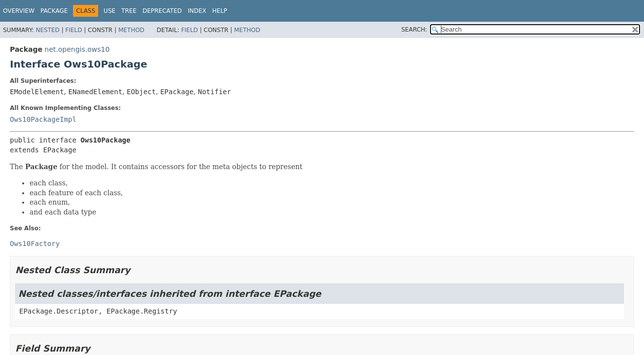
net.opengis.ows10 (77, 49)
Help (220, 11)
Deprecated (162, 11)
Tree (129, 11)
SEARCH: (414, 30)
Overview (19, 11)
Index (197, 11)
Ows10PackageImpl (43, 119)
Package (54, 11)
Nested (47, 30)
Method (131, 30)
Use (109, 11)
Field (73, 30)
